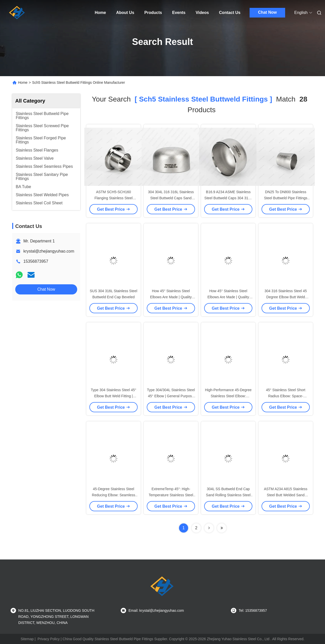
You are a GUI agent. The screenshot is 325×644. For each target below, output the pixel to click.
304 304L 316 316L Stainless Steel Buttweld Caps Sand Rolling (171, 198)
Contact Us (230, 13)
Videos (202, 13)
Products (153, 13)
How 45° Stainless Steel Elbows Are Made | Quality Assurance (171, 297)
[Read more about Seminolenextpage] (209, 528)
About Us (125, 13)
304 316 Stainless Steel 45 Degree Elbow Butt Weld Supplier (286, 297)
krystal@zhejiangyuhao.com (49, 251)
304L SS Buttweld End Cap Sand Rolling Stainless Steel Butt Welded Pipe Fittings (228, 495)
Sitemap (27, 639)
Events (179, 13)
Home (100, 13)
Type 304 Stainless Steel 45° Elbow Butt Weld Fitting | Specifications (113, 396)
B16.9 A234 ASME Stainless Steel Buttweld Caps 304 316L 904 (228, 198)
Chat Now (267, 12)
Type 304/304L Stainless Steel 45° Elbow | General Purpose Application (171, 396)
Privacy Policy (49, 639)
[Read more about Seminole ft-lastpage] (222, 528)
